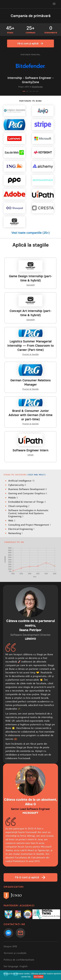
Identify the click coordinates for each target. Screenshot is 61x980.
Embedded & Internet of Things (27, 502)
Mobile (13, 498)
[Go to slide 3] (31, 91)
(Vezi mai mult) (37, 475)
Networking (15, 533)
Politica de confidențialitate (19, 960)
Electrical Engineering (21, 529)
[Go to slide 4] (34, 91)
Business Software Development (28, 489)
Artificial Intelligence (21, 481)
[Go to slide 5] (37, 91)
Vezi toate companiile (31, 233)
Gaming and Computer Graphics (28, 493)
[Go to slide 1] (24, 91)
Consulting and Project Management (30, 525)
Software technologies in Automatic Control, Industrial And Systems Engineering (28, 513)
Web (12, 520)
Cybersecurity (17, 485)
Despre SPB (10, 946)
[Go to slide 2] (27, 91)
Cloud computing (19, 506)
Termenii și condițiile (15, 953)
